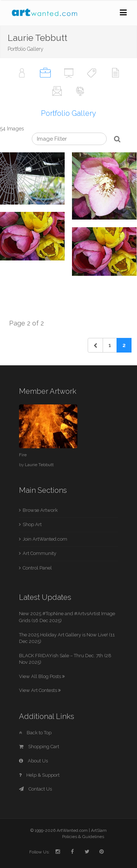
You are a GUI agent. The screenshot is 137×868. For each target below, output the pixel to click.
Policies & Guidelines (83, 837)
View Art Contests (40, 690)
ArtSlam (99, 830)
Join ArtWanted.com (45, 539)
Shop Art (32, 524)
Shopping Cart (39, 747)
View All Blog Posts (42, 676)
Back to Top (35, 733)
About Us (33, 761)
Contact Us (35, 789)
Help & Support (39, 775)
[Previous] (95, 345)
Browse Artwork (40, 510)
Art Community (39, 553)
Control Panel (37, 568)
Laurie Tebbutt (39, 465)
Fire (23, 455)
